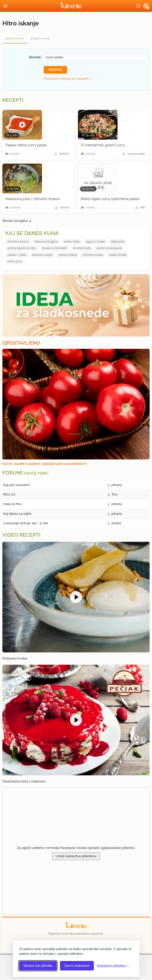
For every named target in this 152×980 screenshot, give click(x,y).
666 (142, 207)
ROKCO (64, 154)
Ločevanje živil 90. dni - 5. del (26, 523)
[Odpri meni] (5, 6)
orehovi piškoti (68, 255)
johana (117, 485)
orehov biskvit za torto (22, 248)
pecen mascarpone (109, 248)
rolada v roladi (17, 255)
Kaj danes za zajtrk (17, 514)
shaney (65, 207)
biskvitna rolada (42, 255)
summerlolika (136, 154)
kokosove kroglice (46, 242)
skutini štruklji (118, 255)
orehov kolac (72, 242)
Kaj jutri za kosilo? (17, 485)
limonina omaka (93, 255)
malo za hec (12, 504)
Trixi (114, 494)
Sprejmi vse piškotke (38, 966)
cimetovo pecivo (18, 242)
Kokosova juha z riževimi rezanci (33, 199)
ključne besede (15, 38)
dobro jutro (15, 261)
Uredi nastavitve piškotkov (76, 856)
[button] (146, 6)
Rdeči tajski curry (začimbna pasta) (110, 199)
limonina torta (82, 248)
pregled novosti (40, 38)
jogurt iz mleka (95, 242)
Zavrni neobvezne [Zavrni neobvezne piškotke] (77, 966)
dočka (116, 523)
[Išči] (138, 6)
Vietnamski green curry (105, 145)
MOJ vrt (9, 494)
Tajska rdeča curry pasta (26, 145)
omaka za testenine (54, 248)
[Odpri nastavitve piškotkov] (113, 966)
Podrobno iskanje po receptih (66, 79)
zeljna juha (118, 242)
